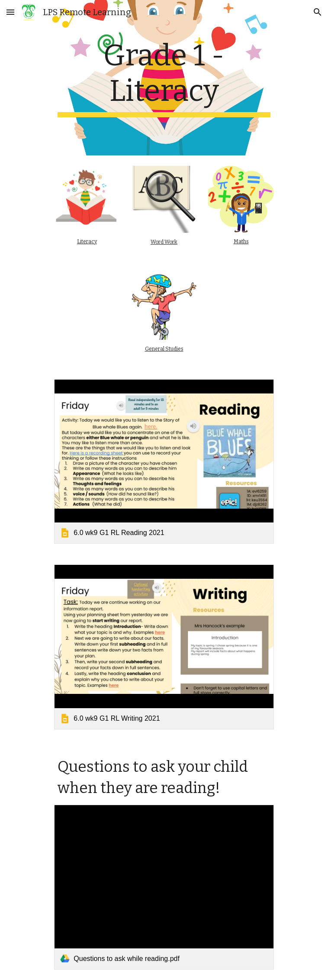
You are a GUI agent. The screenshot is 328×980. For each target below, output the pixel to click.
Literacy (87, 242)
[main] (164, 78)
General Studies (164, 349)
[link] (164, 461)
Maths (241, 242)
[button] (10, 12)
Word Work (164, 242)
